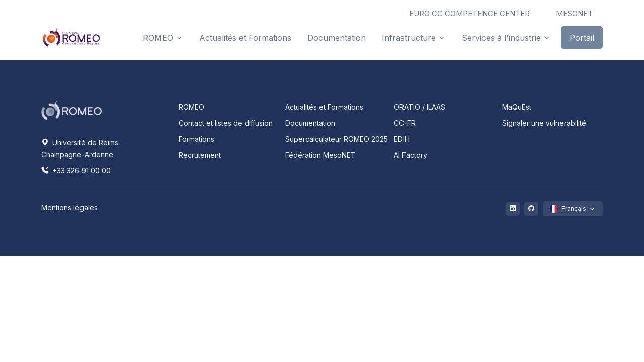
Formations (196, 139)
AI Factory (411, 155)
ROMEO (191, 107)
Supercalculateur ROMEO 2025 (337, 139)
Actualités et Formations (324, 107)
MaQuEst (517, 107)
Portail (582, 38)
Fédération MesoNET (320, 155)
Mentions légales (69, 207)
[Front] (71, 37)
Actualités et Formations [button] (245, 38)
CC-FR (405, 123)
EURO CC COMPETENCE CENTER (469, 13)
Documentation (310, 123)
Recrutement (200, 155)
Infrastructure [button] (409, 38)
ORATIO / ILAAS (420, 107)
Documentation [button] (337, 38)
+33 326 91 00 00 (76, 171)
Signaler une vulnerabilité (544, 123)
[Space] (71, 110)
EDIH (402, 139)
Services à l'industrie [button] (501, 38)
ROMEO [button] (158, 38)
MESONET (574, 13)
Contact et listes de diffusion (226, 123)
